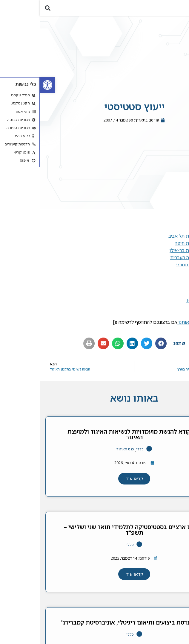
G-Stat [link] (164, 290)
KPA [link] (167, 283)
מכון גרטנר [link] (161, 319)
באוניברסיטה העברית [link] (151, 261)
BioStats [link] (162, 297)
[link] (8, 85)
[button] (181, 10)
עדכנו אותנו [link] (149, 326)
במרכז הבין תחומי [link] (154, 268)
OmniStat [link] (161, 312)
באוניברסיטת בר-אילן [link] (151, 254)
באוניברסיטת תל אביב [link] (150, 240)
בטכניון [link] (164, 233)
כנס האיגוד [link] (86, 453)
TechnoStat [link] (159, 304)
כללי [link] (100, 453)
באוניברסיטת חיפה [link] (153, 247)
